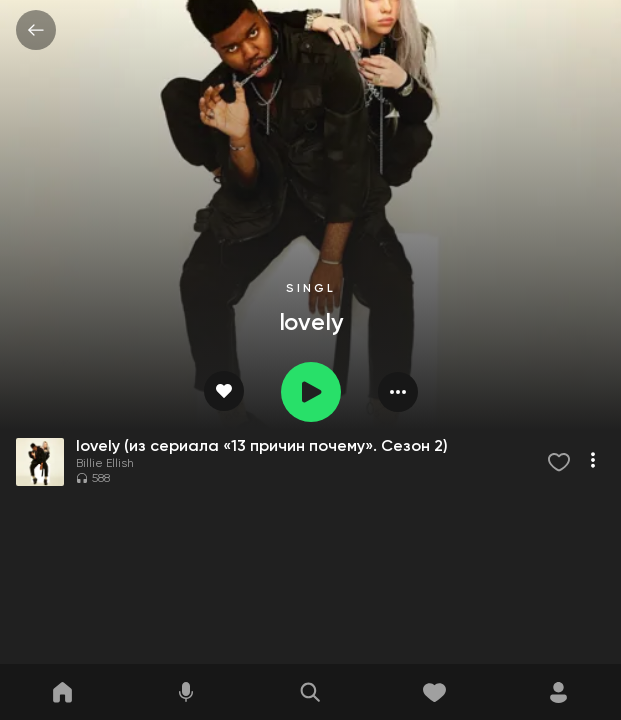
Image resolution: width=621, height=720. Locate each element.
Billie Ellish (105, 464)
